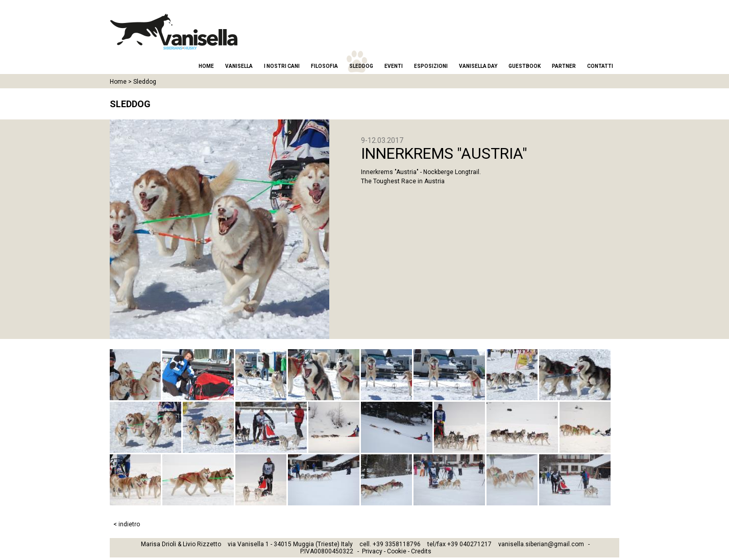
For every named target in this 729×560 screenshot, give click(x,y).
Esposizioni (431, 66)
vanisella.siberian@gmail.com (541, 544)
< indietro (127, 524)
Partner (564, 66)
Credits (421, 551)
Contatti (600, 66)
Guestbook (525, 66)
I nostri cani (282, 66)
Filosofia (324, 66)
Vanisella (239, 66)
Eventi (394, 66)
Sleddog (361, 66)
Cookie (397, 551)
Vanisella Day (478, 66)
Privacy (372, 551)
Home (206, 66)
